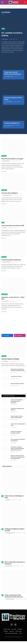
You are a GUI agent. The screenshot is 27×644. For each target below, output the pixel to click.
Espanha (4, 257)
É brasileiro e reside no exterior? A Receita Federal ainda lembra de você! (17, 448)
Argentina (5, 294)
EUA (3, 223)
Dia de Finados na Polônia (10, 359)
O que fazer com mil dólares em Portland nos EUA (12, 74)
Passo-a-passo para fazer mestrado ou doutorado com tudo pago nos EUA (18, 457)
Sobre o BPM (7, 629)
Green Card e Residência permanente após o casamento (17, 401)
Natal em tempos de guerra (17, 384)
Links (20, 633)
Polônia (4, 356)
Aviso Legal (19, 631)
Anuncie (6, 631)
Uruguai (4, 156)
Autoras (14, 629)
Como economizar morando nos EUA (13, 226)
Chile (3, 29)
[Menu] (2, 2)
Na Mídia (20, 629)
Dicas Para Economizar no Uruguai (12, 159)
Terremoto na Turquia (16, 376)
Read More (4, 171)
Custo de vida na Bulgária (10, 193)
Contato (12, 631)
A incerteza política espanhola (11, 260)
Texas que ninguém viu (12, 123)
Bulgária (4, 190)
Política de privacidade (11, 633)
